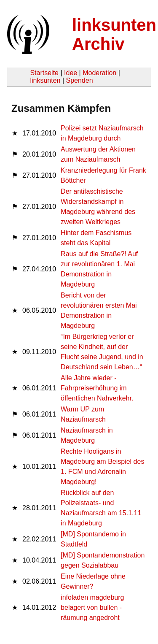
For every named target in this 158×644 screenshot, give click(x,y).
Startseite (44, 73)
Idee (71, 73)
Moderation (99, 73)
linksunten (45, 80)
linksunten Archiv (114, 34)
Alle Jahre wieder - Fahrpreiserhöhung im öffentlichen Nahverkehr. (97, 388)
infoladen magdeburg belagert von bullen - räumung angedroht (92, 607)
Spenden (79, 80)
